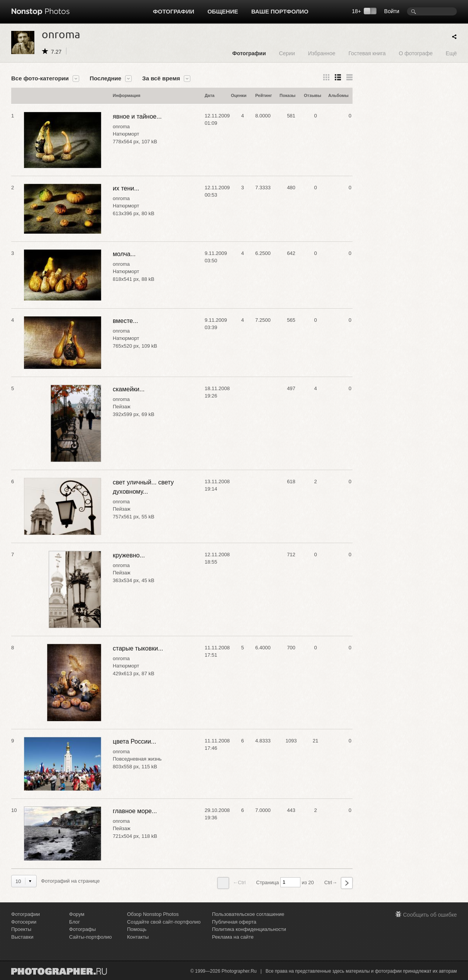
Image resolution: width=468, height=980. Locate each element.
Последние (105, 78)
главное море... (135, 811)
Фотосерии (24, 922)
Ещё (451, 53)
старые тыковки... (138, 648)
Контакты (138, 937)
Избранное (322, 53)
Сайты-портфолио (91, 937)
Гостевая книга (367, 53)
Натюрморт (126, 134)
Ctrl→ (338, 883)
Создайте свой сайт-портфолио (164, 922)
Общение (223, 11)
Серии (287, 53)
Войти (392, 11)
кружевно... (129, 555)
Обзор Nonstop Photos (153, 914)
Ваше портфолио (280, 11)
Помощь (137, 929)
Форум (77, 914)
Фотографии (174, 11)
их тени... (126, 188)
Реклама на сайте (233, 937)
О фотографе (416, 53)
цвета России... (134, 741)
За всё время (161, 78)
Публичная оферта (234, 922)
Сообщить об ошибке (430, 915)
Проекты (21, 929)
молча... (124, 254)
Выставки (22, 937)
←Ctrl (231, 883)
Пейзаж (122, 407)
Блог (75, 922)
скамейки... (129, 389)
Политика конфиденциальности (249, 929)
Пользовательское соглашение (248, 914)
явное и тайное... (137, 116)
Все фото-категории (40, 78)
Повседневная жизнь (137, 759)
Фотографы (82, 929)
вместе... (125, 321)
